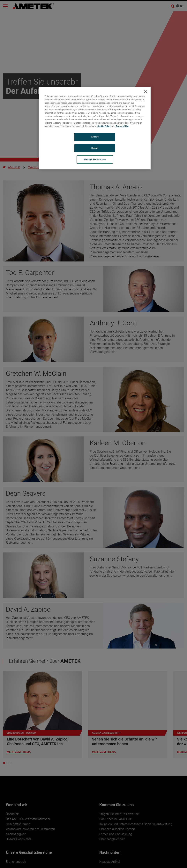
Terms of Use (122, 126)
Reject (95, 148)
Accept (95, 137)
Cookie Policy (104, 126)
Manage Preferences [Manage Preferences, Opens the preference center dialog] (95, 159)
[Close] (146, 92)
